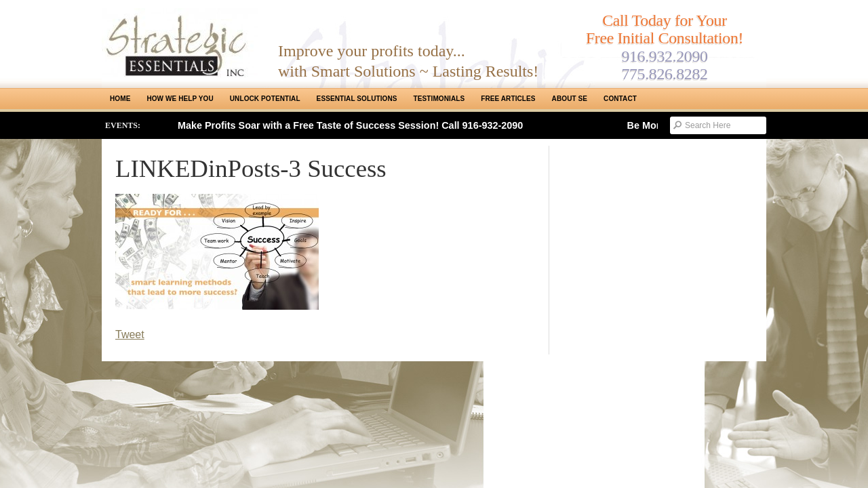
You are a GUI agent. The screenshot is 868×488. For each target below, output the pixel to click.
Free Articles (508, 99)
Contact (620, 99)
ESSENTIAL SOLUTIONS (357, 99)
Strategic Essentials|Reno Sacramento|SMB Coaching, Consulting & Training (180, 43)
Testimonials (439, 99)
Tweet (130, 334)
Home (120, 99)
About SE (570, 99)
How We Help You (180, 99)
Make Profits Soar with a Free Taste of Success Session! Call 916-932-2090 (350, 125)
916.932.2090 (664, 56)
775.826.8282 (664, 74)
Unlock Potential (265, 99)
